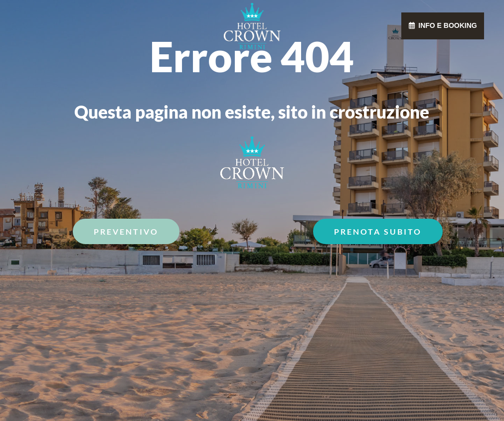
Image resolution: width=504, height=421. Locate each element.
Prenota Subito (378, 231)
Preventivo (126, 231)
